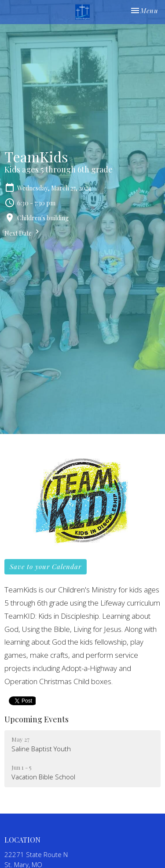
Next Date (23, 232)
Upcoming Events (37, 719)
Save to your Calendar (46, 567)
